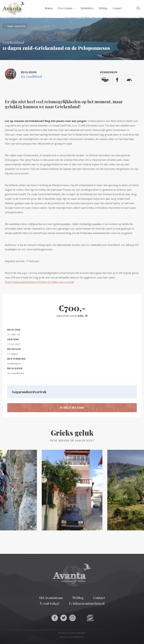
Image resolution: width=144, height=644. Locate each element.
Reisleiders (87, 8)
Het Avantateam (51, 598)
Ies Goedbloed (31, 76)
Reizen (49, 8)
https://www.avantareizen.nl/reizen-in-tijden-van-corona (39, 282)
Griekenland (14, 363)
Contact (117, 8)
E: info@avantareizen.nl (87, 603)
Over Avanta (65, 8)
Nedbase (79, 637)
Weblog (103, 8)
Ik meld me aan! (72, 408)
